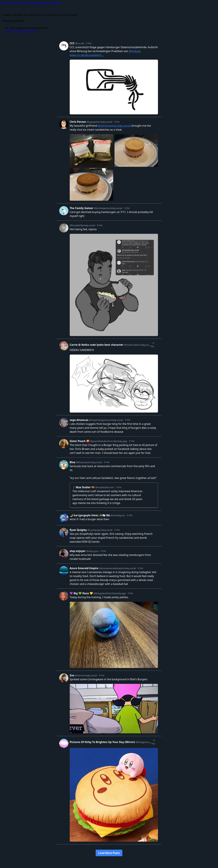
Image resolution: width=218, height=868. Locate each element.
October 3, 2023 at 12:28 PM (21, 31)
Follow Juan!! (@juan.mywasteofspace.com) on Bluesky (31, 3)
